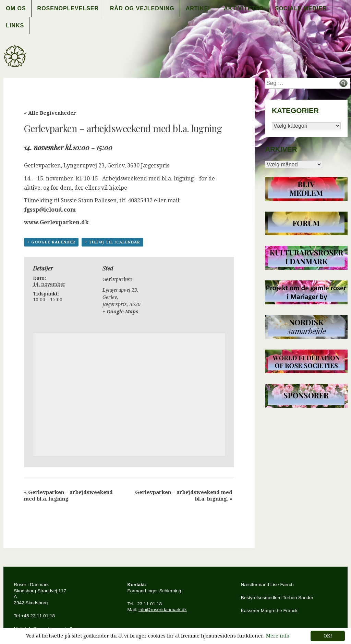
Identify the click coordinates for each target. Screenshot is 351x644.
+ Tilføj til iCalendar (112, 242)
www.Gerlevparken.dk (56, 222)
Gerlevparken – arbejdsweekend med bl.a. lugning (68, 496)
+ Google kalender (51, 242)
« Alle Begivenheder (50, 113)
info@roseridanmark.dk (163, 610)
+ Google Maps (120, 312)
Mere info (278, 636)
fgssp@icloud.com (50, 210)
